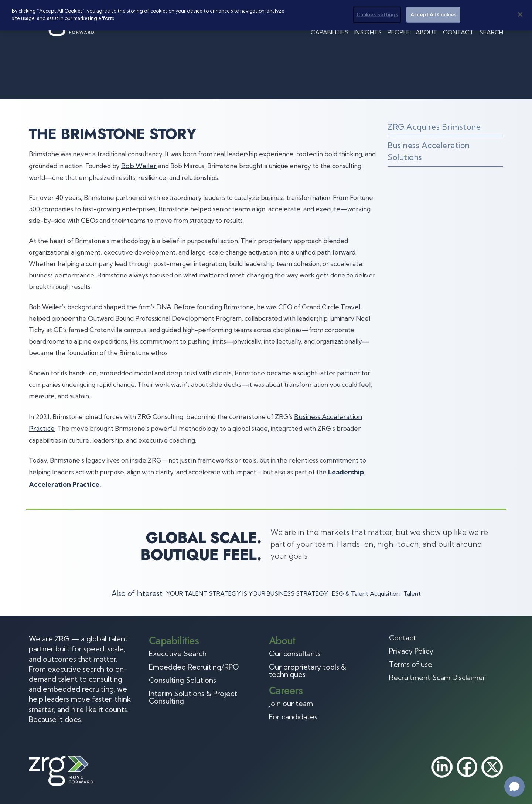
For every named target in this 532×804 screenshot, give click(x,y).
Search (491, 32)
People (399, 32)
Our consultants (295, 654)
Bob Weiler (139, 166)
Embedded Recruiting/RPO (194, 667)
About (426, 32)
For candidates (293, 717)
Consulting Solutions (183, 680)
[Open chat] (514, 786)
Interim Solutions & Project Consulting (193, 697)
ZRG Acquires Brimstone (434, 127)
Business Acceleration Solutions (429, 151)
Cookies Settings (377, 14)
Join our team (291, 703)
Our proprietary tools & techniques (308, 671)
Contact (458, 32)
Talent (412, 593)
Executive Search (178, 654)
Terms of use (411, 664)
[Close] (520, 14)
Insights (368, 32)
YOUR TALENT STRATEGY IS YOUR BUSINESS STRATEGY (247, 593)
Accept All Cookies (433, 14)
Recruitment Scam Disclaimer (437, 678)
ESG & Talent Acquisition (366, 593)
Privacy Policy (411, 651)
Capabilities (330, 32)
